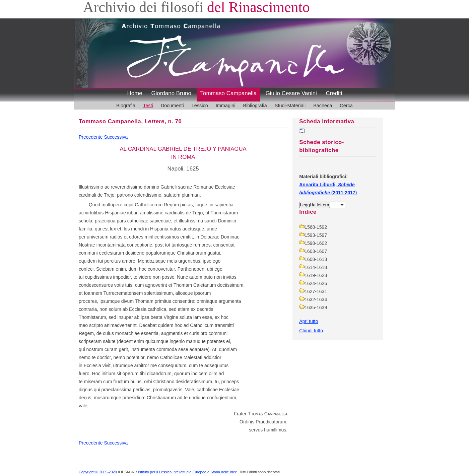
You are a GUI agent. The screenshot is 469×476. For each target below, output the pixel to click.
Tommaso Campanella (229, 93)
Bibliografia (255, 106)
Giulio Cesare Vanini (291, 93)
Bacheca (323, 106)
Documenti (172, 106)
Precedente (91, 137)
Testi (148, 106)
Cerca (346, 106)
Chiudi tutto (311, 331)
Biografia (126, 106)
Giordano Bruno (171, 93)
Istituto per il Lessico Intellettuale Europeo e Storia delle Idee (187, 472)
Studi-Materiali (290, 106)
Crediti (334, 93)
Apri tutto (309, 321)
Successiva (116, 137)
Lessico (200, 106)
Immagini (226, 106)
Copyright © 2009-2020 (98, 472)
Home (135, 93)
